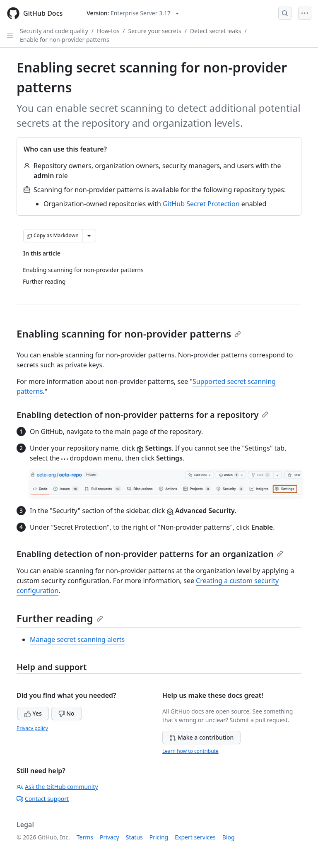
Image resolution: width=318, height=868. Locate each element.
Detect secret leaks (216, 31)
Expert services (195, 837)
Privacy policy (32, 728)
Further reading (60, 618)
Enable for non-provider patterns (65, 40)
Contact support (43, 799)
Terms (85, 837)
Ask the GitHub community (57, 787)
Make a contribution (201, 737)
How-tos (108, 31)
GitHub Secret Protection (201, 204)
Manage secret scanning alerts (77, 639)
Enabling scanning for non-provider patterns (129, 334)
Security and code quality (54, 31)
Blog (229, 837)
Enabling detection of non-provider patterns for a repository (142, 415)
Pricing (159, 837)
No (66, 713)
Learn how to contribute (190, 751)
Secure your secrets (155, 31)
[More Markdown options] (89, 236)
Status (134, 837)
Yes (33, 713)
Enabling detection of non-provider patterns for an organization (150, 554)
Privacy (110, 837)
